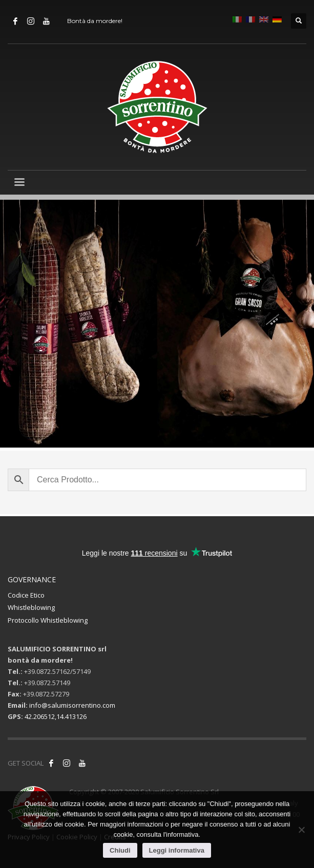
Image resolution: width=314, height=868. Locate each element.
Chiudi (120, 850)
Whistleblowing (31, 607)
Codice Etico (26, 595)
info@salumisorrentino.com (72, 705)
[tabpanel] (157, 325)
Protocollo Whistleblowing (48, 620)
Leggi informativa (177, 850)
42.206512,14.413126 (56, 716)
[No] (301, 830)
